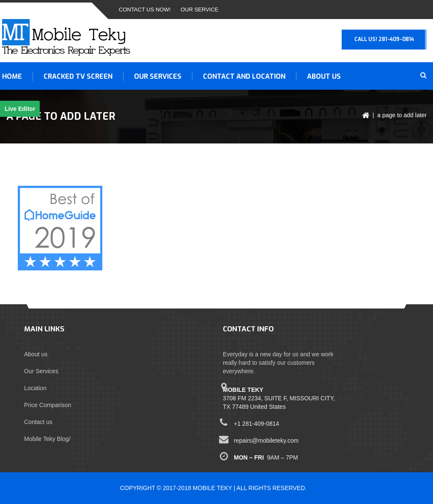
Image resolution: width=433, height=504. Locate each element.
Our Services (41, 371)
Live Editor (20, 109)
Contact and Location (244, 77)
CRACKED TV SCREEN (78, 77)
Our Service (199, 10)
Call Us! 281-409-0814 (384, 39)
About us (324, 77)
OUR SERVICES (158, 77)
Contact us (38, 422)
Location (35, 388)
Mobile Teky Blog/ (47, 439)
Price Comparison (48, 405)
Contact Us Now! (145, 10)
